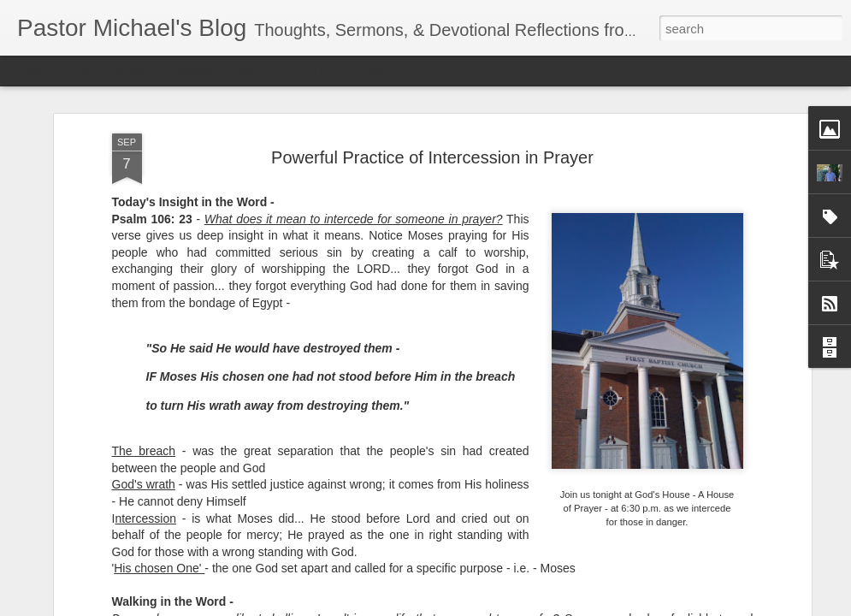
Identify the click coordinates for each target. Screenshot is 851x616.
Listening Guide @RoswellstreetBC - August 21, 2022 (538, 548)
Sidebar (248, 70)
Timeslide (368, 70)
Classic (28, 70)
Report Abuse (529, 607)
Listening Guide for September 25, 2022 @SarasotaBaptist (134, 548)
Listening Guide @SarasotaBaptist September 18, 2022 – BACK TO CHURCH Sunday (342, 563)
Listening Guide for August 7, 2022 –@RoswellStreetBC (737, 548)
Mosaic (196, 70)
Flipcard (80, 70)
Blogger (479, 607)
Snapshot (306, 70)
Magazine (140, 70)
